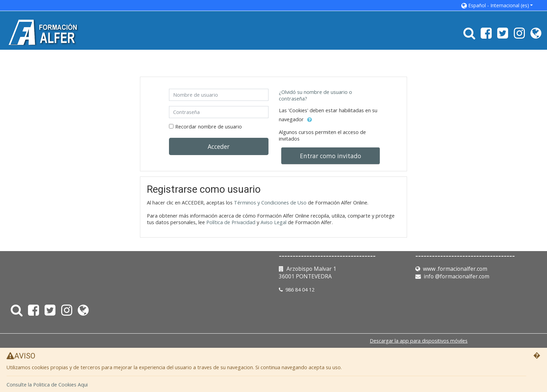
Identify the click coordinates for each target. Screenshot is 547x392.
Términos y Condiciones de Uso (270, 203)
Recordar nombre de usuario (209, 127)
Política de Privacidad (231, 222)
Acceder (219, 146)
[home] (44, 32)
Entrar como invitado (331, 156)
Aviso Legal (273, 222)
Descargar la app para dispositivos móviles (419, 341)
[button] (497, 5)
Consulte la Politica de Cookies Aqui (47, 385)
